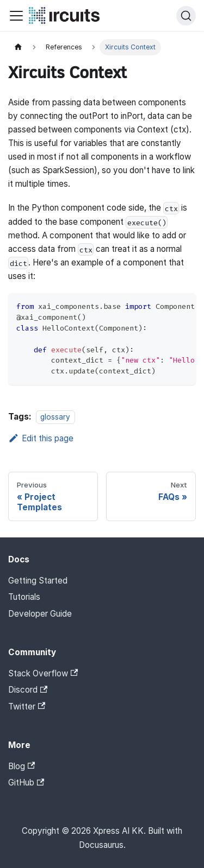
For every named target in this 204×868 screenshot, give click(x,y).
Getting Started (38, 581)
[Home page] (18, 47)
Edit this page (41, 438)
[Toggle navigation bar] (16, 16)
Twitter (27, 707)
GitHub (26, 783)
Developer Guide (40, 614)
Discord (28, 690)
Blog (21, 766)
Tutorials (24, 597)
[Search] (186, 16)
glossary (55, 417)
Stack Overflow (43, 673)
